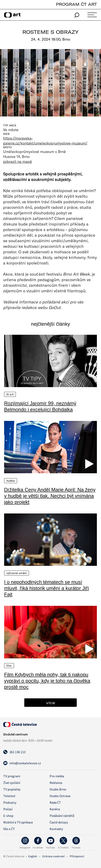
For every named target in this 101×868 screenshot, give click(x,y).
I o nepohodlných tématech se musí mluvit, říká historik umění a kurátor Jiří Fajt (46, 588)
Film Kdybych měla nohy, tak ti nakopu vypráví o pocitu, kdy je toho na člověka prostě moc (47, 681)
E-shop (8, 816)
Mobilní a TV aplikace (18, 822)
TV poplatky (12, 789)
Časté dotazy (59, 822)
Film (9, 666)
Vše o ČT (9, 829)
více (51, 703)
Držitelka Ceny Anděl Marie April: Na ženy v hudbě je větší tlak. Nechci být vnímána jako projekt (50, 496)
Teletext (9, 796)
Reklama (56, 783)
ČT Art (10, 394)
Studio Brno (58, 789)
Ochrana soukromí (53, 856)
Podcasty (10, 802)
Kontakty (56, 829)
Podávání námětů (62, 816)
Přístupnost (77, 856)
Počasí (8, 809)
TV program (12, 776)
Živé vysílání (12, 783)
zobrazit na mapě (17, 161)
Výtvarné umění (17, 573)
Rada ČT (55, 802)
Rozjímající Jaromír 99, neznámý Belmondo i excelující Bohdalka (40, 406)
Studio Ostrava (60, 796)
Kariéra (55, 809)
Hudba (11, 481)
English (33, 856)
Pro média (57, 776)
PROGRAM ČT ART (76, 4)
